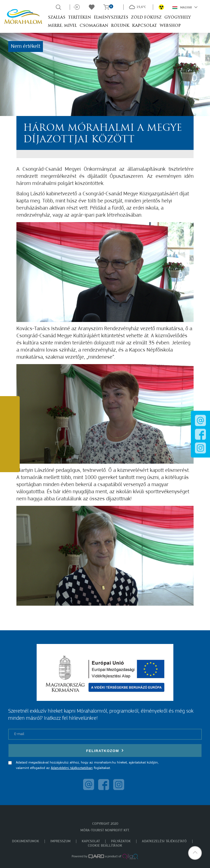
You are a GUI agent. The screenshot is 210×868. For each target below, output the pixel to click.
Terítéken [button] (80, 18)
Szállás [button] (57, 18)
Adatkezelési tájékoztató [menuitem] (164, 841)
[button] (195, 853)
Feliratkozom (105, 751)
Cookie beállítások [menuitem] (105, 846)
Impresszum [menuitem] (60, 841)
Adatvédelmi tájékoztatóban (72, 768)
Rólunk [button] (120, 26)
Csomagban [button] (94, 26)
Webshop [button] (170, 26)
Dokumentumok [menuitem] (26, 841)
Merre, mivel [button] (62, 26)
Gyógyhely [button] (178, 18)
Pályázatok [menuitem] (121, 841)
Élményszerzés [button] (111, 18)
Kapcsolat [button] (145, 26)
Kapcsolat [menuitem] (91, 841)
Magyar (185, 7)
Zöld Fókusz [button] (146, 18)
